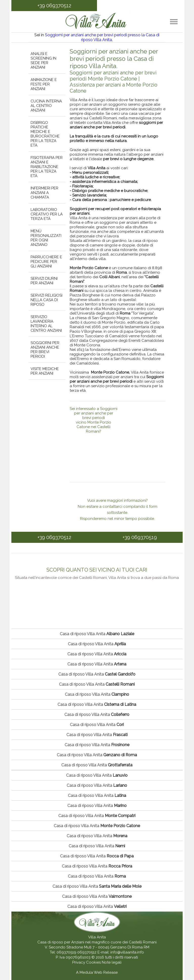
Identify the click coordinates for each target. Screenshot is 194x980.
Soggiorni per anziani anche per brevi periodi (45, 350)
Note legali (112, 962)
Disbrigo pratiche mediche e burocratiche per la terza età (45, 134)
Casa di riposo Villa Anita (97, 634)
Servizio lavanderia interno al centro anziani (46, 324)
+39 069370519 (140, 537)
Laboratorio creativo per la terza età (47, 214)
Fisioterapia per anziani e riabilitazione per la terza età (47, 167)
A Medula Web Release (97, 972)
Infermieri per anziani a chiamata (44, 193)
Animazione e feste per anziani (44, 84)
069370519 (66, 952)
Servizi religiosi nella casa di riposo (46, 300)
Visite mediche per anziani (45, 371)
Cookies (94, 962)
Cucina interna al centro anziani (46, 106)
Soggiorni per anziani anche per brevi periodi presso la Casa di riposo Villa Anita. (102, 37)
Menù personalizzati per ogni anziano (46, 238)
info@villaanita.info (127, 952)
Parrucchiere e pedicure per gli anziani (46, 262)
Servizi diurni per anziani (44, 281)
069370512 (87, 952)
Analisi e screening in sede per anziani (43, 61)
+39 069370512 (54, 6)
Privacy (79, 962)
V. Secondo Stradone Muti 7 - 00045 (77, 947)
